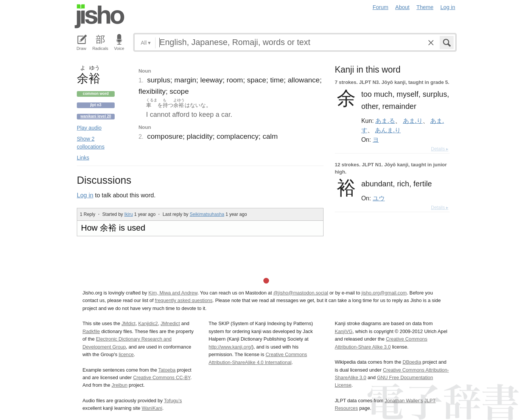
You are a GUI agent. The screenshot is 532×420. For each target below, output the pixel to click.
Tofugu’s (173, 401)
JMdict (128, 323)
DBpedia (412, 362)
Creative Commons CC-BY (162, 377)
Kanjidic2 (148, 323)
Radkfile (91, 331)
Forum (381, 7)
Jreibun (120, 385)
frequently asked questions (184, 300)
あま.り (413, 121)
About (403, 7)
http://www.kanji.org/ (230, 347)
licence (126, 354)
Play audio (89, 128)
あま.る (385, 121)
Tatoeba (167, 370)
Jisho (100, 16)
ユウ (379, 198)
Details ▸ (440, 149)
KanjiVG (344, 331)
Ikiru (128, 214)
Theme (425, 7)
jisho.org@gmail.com (384, 293)
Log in (448, 7)
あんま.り (388, 130)
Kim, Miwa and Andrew (173, 293)
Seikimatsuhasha (207, 214)
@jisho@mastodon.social (301, 293)
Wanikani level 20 (96, 116)
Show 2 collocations (91, 143)
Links (83, 158)
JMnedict (170, 323)
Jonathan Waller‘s (404, 401)
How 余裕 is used (113, 228)
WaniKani (152, 408)
